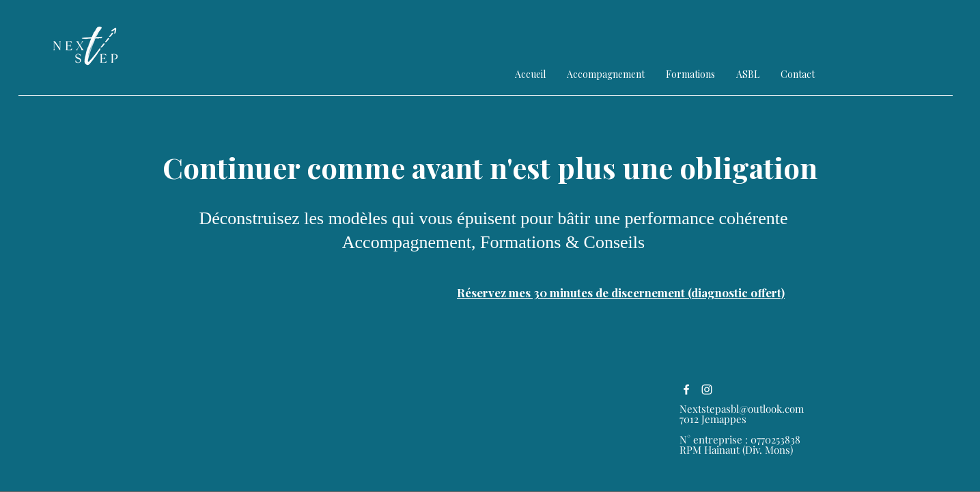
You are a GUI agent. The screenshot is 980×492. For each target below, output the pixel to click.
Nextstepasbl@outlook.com (742, 409)
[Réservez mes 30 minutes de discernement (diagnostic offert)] (621, 292)
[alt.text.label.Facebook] (686, 389)
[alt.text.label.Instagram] (707, 389)
